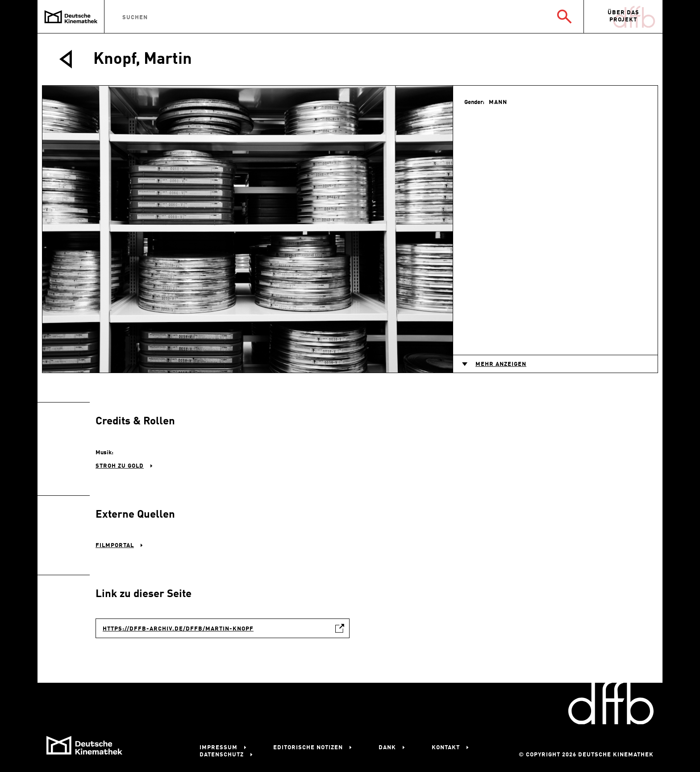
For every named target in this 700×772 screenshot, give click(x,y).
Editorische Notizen (308, 748)
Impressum (219, 748)
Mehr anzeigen (501, 364)
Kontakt (446, 748)
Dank (387, 748)
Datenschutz (222, 755)
